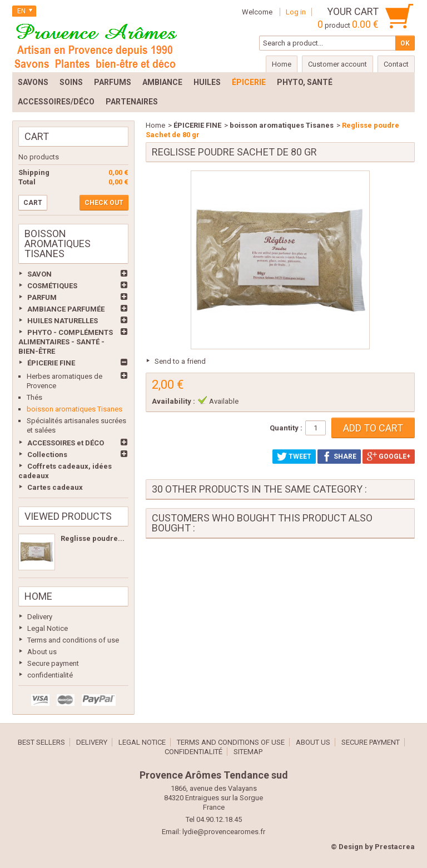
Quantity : (286, 428)
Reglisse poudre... (93, 538)
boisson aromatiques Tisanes (75, 409)
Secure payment (53, 663)
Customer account (337, 64)
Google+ (389, 456)
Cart (37, 136)
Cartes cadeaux (55, 487)
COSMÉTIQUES (52, 286)
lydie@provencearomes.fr (224, 832)
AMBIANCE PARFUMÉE (66, 309)
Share (339, 456)
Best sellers (41, 742)
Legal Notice (48, 628)
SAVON (39, 274)
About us (42, 652)
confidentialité (50, 675)
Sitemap (248, 752)
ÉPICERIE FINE (51, 363)
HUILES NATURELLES (63, 321)
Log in (296, 12)
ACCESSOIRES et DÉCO (66, 443)
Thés (34, 397)
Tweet (294, 456)
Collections (47, 455)
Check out (104, 203)
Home (38, 596)
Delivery (40, 617)
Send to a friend (180, 361)
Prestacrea (395, 847)
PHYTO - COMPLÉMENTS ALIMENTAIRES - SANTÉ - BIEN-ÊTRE (66, 342)
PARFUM (42, 297)
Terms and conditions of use (73, 640)
